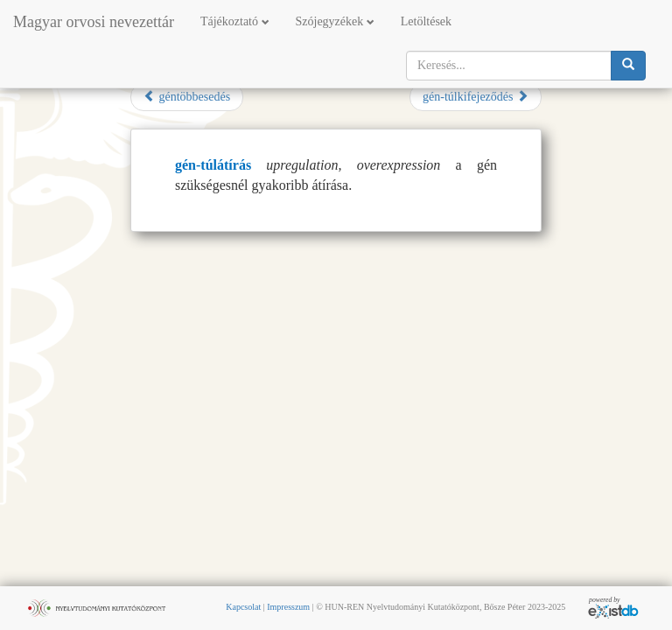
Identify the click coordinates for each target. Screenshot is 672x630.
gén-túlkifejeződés (476, 96)
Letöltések (426, 21)
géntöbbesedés (187, 96)
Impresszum (288, 607)
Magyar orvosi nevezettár (94, 22)
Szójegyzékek (335, 21)
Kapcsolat (243, 607)
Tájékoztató (235, 21)
